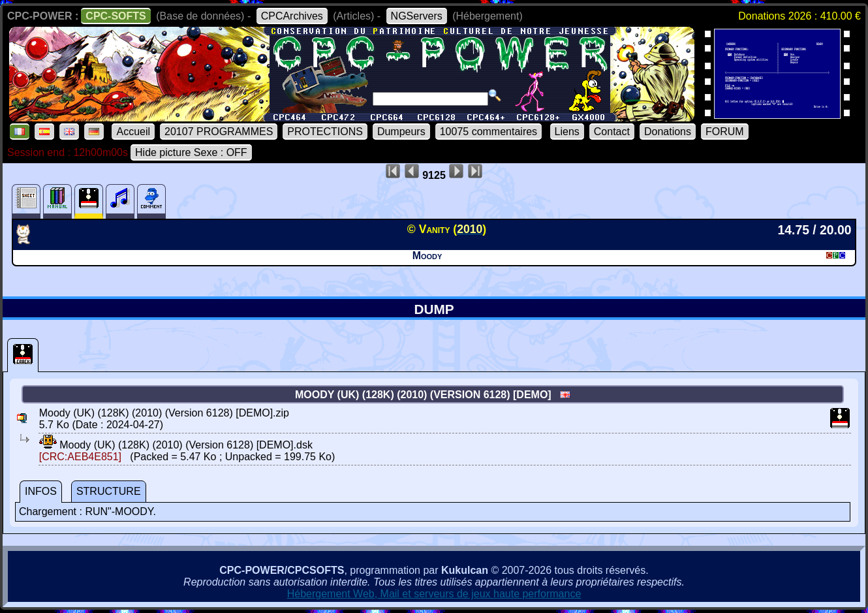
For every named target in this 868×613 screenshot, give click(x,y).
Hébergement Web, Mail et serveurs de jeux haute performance (434, 594)
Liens (567, 132)
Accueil (133, 132)
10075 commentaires (488, 132)
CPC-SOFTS (116, 16)
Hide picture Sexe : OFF (191, 152)
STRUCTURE (109, 491)
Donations (668, 132)
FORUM (725, 132)
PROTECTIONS (325, 132)
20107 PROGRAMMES (219, 132)
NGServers (417, 16)
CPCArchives (292, 16)
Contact (612, 132)
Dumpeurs (401, 132)
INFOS (41, 491)
